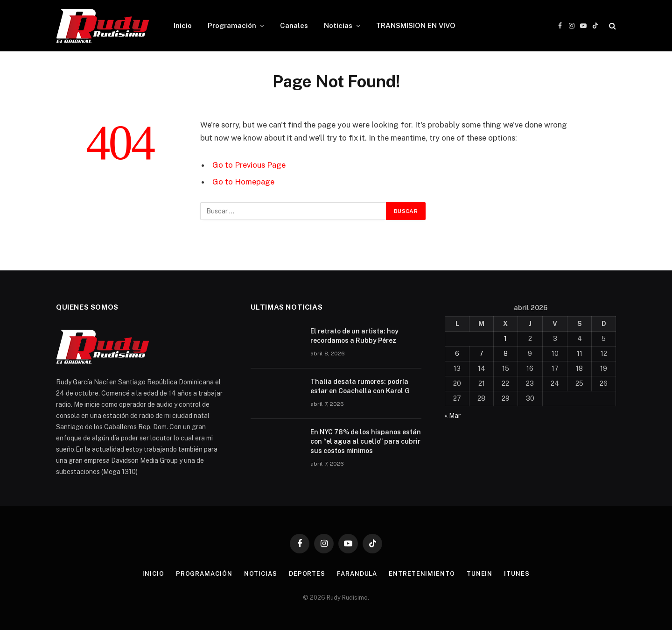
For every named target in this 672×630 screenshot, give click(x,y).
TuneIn (479, 574)
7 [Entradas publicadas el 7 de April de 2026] (481, 354)
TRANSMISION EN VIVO (416, 25)
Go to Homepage (243, 182)
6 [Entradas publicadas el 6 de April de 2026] (457, 354)
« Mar (453, 416)
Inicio (183, 25)
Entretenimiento (422, 574)
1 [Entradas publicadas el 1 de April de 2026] (505, 339)
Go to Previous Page (249, 165)
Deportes (307, 574)
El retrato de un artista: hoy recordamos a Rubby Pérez (354, 336)
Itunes (517, 574)
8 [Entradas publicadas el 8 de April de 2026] (506, 354)
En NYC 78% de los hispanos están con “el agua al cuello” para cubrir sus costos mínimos (366, 441)
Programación (232, 25)
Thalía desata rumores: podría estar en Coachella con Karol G (360, 386)
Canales (294, 25)
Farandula (357, 574)
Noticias (338, 25)
